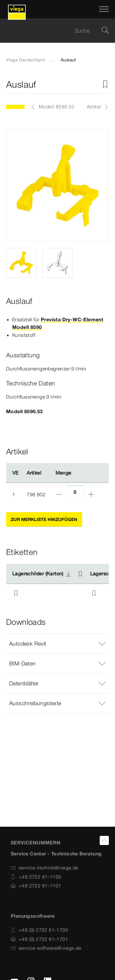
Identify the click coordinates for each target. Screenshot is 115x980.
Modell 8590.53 (57, 107)
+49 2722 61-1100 (36, 877)
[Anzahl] (75, 492)
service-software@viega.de (46, 948)
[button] (57, 644)
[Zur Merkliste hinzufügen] (105, 84)
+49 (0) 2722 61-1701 (39, 939)
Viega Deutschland (26, 60)
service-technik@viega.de (45, 868)
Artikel (94, 107)
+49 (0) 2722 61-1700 (39, 930)
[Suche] (105, 31)
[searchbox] (52, 31)
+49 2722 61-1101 (36, 886)
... (53, 60)
